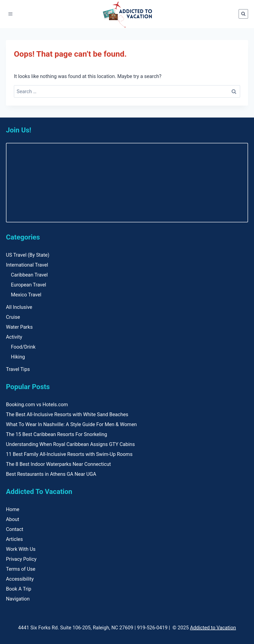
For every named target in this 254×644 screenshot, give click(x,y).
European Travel (29, 285)
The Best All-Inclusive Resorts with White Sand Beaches (67, 414)
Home (13, 509)
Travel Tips (18, 369)
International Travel (27, 265)
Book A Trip (19, 589)
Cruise (13, 317)
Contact (15, 529)
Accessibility (20, 579)
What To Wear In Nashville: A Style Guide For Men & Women (71, 424)
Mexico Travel (26, 295)
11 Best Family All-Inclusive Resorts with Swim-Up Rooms (69, 454)
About (13, 519)
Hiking (18, 357)
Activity (14, 337)
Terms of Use (21, 569)
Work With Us (21, 549)
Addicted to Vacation (213, 628)
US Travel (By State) (28, 255)
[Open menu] (11, 14)
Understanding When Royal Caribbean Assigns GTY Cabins (70, 444)
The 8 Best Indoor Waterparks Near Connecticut (58, 464)
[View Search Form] (243, 14)
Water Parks (19, 327)
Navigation (18, 599)
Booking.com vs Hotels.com (37, 404)
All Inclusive (19, 307)
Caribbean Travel (29, 275)
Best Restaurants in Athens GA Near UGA (51, 474)
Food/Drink (23, 347)
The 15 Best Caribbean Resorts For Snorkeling (57, 434)
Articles (14, 539)
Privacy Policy (21, 559)
